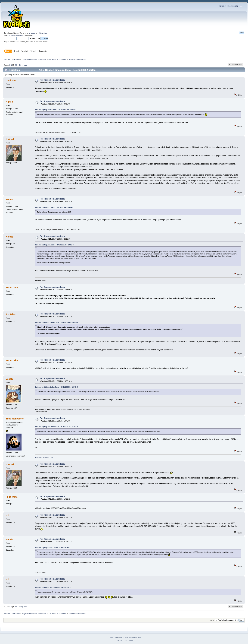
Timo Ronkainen (15, 419)
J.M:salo (10, 139)
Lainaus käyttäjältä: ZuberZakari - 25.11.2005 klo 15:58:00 (57, 322)
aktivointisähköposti (16, 35)
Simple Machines (135, 637)
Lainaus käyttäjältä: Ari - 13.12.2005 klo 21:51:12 (53, 548)
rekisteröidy (42, 33)
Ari (7, 515)
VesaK (9, 379)
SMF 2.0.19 (114, 637)
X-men (9, 102)
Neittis (9, 237)
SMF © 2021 (124, 637)
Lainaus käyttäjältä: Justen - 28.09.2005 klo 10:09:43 (55, 208)
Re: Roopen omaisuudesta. (53, 80)
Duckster (11, 80)
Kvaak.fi (223, 6)
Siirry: (212, 620)
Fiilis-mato (12, 497)
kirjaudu (32, 33)
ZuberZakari (12, 287)
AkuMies (11, 314)
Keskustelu (233, 6)
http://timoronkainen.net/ (44, 457)
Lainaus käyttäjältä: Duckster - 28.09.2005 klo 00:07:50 (56, 110)
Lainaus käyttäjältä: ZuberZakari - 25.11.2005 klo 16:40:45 (57, 387)
